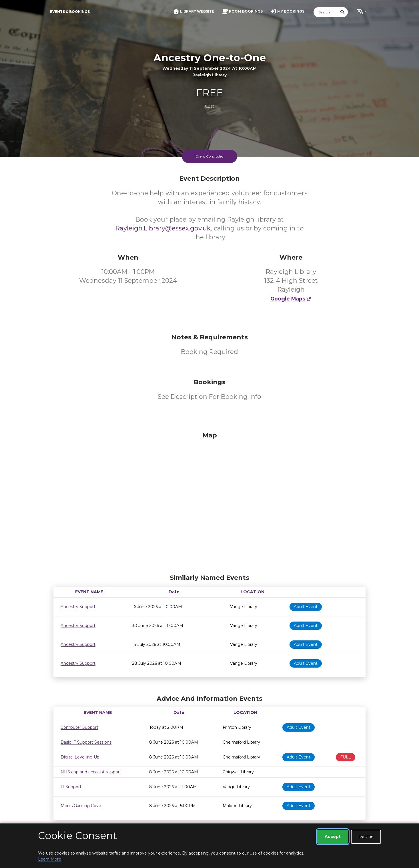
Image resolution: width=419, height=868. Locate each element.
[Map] (209, 501)
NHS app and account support (91, 772)
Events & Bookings (70, 12)
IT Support (71, 787)
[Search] (326, 12)
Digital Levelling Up (80, 757)
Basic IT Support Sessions (86, 742)
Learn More (50, 859)
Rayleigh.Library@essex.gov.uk (163, 228)
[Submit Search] (343, 12)
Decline (366, 837)
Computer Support (79, 727)
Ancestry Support (78, 607)
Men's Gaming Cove (81, 806)
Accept (333, 837)
